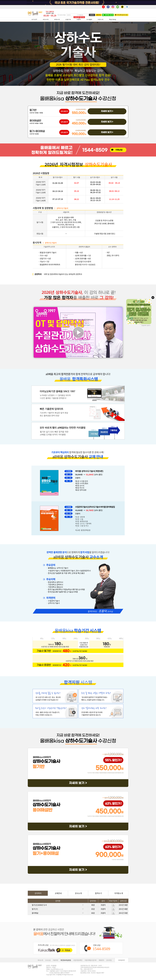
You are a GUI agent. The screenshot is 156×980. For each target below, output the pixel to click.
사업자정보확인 (78, 960)
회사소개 (40, 960)
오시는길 (48, 960)
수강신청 (34, 19)
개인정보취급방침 (66, 960)
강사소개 (78, 893)
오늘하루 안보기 (146, 325)
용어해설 (60, 913)
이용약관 (55, 960)
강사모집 (109, 960)
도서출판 (89, 19)
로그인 (92, 15)
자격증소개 (118, 893)
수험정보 (68, 19)
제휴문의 (101, 960)
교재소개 (57, 19)
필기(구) (60, 909)
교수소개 (46, 19)
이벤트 (79, 19)
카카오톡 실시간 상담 (121, 15)
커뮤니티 (101, 19)
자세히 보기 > (107, 111)
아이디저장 (62, 15)
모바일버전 (122, 960)
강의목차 (38, 893)
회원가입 (99, 15)
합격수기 (98, 893)
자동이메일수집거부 (91, 960)
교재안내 (58, 893)
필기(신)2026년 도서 (60, 905)
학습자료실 (113, 19)
